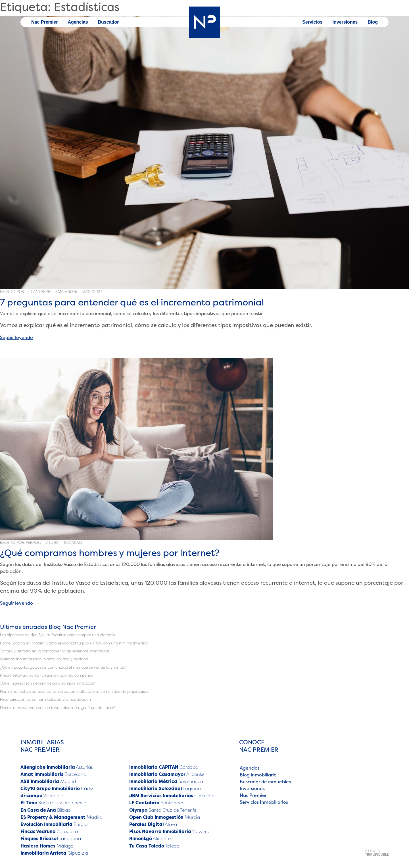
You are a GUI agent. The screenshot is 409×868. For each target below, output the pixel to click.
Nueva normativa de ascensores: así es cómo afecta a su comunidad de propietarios (74, 691)
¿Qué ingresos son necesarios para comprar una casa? (47, 683)
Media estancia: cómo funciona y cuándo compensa (46, 675)
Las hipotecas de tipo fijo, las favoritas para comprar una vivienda (57, 635)
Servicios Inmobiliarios (264, 802)
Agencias (78, 22)
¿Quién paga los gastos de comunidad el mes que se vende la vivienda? (64, 667)
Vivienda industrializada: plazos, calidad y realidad (44, 659)
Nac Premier (44, 22)
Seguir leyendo (16, 337)
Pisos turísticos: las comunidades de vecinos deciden (45, 699)
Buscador (108, 22)
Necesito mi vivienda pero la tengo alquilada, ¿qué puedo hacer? (58, 708)
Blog (373, 22)
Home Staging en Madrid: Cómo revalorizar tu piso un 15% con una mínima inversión (74, 643)
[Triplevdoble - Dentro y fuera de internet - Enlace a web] (377, 852)
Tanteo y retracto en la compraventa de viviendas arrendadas (55, 651)
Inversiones (345, 22)
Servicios (312, 22)
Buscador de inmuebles (265, 782)
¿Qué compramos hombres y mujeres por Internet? (110, 553)
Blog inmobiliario (258, 775)
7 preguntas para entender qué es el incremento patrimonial (132, 302)
